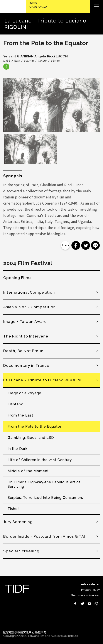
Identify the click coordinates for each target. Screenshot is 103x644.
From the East (20, 415)
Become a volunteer (85, 595)
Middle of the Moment (28, 471)
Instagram (96, 604)
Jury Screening (18, 522)
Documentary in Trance (26, 365)
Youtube (89, 604)
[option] (51, 105)
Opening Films (17, 278)
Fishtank (15, 404)
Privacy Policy (90, 590)
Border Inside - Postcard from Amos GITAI (44, 536)
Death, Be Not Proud (23, 351)
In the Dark (18, 449)
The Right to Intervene (26, 336)
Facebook (75, 604)
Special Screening (21, 551)
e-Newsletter (90, 584)
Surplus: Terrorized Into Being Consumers (45, 498)
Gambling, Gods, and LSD (31, 438)
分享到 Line (95, 245)
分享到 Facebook (76, 245)
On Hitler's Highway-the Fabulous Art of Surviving (44, 484)
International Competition (29, 292)
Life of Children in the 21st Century (40, 460)
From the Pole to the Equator (35, 426)
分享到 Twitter (86, 245)
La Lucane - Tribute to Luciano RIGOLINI (42, 380)
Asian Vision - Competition (30, 307)
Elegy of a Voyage (24, 393)
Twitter (82, 604)
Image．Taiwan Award (25, 322)
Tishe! (13, 509)
